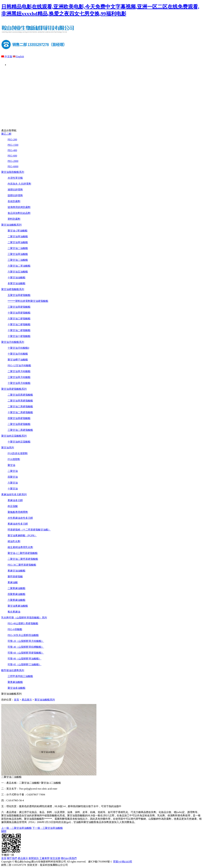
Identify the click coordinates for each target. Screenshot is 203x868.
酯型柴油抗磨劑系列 (13, 670)
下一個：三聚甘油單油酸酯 (48, 828)
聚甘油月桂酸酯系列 (13, 342)
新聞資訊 (96, 64)
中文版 (7, 56)
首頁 (15, 64)
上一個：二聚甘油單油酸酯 (16, 828)
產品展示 (69, 64)
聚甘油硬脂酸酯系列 (13, 289)
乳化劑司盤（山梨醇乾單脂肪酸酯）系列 (24, 618)
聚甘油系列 (8, 448)
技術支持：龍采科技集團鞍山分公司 (48, 865)
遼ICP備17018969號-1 (99, 862)
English (18, 56)
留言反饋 (151, 64)
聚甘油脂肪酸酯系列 (13, 172)
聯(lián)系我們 (178, 64)
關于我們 (42, 64)
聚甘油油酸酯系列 (11, 225)
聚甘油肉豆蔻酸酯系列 (14, 436)
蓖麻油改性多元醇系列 (14, 494)
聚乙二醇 (6, 134)
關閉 (4, 831)
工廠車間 (123, 64)
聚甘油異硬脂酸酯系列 (14, 389)
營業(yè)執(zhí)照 (123, 862)
